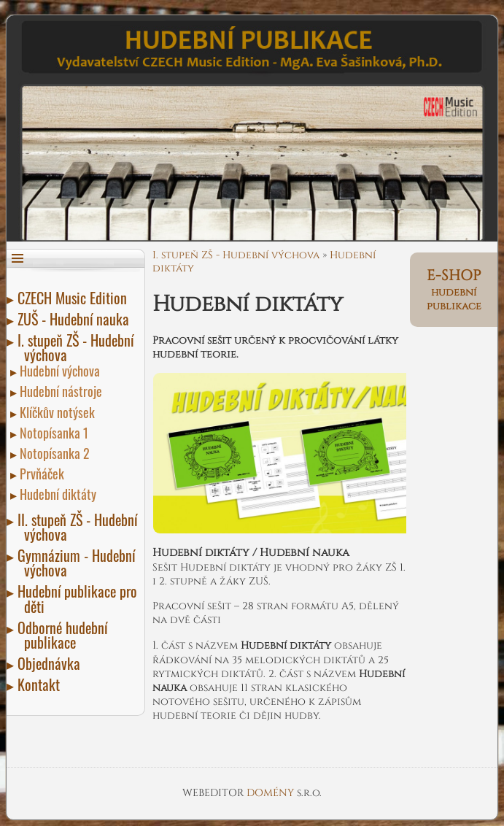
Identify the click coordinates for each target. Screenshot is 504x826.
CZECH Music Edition (75, 298)
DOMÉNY (272, 793)
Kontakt (42, 684)
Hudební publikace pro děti (81, 598)
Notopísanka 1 (56, 433)
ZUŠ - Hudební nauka (77, 319)
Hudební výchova (62, 371)
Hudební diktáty (60, 494)
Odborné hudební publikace (66, 635)
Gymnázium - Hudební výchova (80, 563)
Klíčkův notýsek (59, 412)
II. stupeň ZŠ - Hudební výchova (81, 527)
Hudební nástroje (63, 391)
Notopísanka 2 (57, 453)
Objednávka (52, 663)
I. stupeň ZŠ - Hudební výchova (79, 347)
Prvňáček (44, 474)
